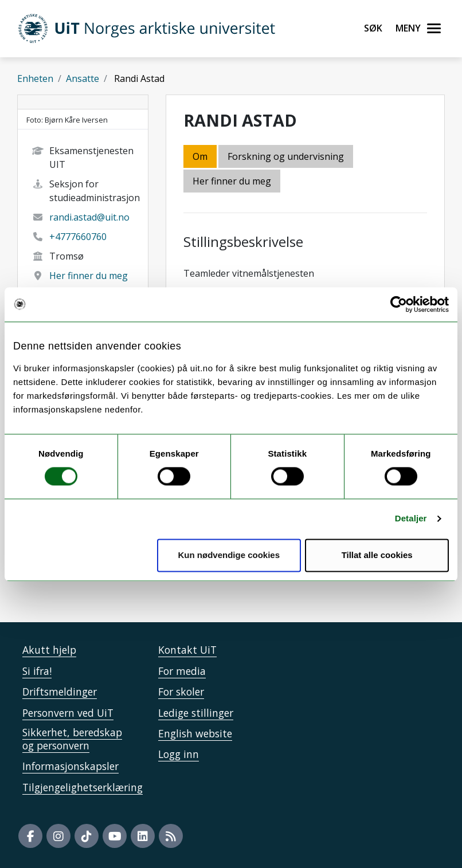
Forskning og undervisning (286, 156)
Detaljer (411, 519)
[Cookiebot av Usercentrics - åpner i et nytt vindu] (399, 304)
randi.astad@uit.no (89, 217)
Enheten (35, 78)
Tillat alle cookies (377, 555)
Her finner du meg (89, 276)
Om (200, 156)
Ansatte (83, 78)
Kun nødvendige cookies (229, 555)
